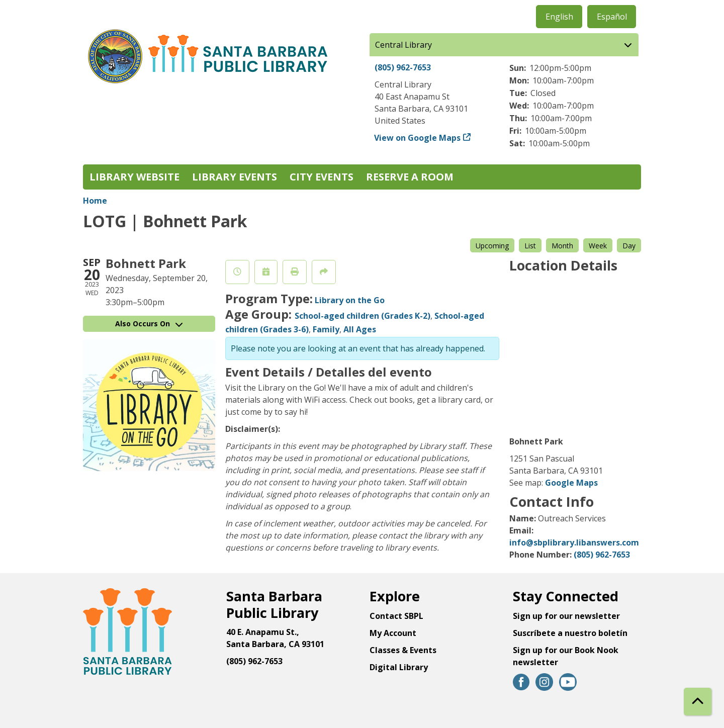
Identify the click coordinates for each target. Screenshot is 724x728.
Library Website (134, 177)
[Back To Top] (698, 702)
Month (562, 246)
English (559, 17)
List (530, 246)
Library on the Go (350, 300)
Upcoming (492, 246)
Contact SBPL (396, 616)
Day (629, 246)
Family (326, 329)
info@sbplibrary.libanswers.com (574, 542)
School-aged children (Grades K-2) (363, 316)
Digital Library (399, 667)
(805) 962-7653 (403, 67)
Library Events (235, 177)
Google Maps (571, 483)
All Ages (360, 329)
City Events (322, 177)
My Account (393, 633)
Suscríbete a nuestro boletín (570, 633)
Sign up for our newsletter (566, 616)
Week (598, 246)
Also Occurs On (149, 324)
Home (95, 201)
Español (612, 17)
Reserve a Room (410, 177)
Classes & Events (403, 650)
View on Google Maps (418, 138)
